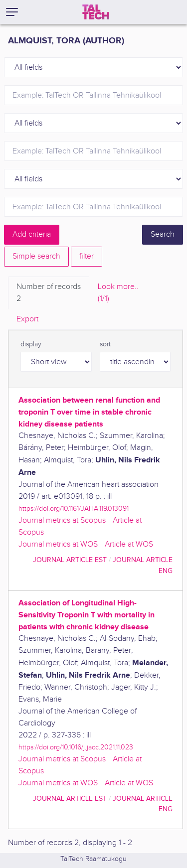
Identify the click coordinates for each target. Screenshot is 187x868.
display (31, 344)
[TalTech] (96, 12)
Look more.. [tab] (118, 293)
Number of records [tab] (49, 293)
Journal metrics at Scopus (62, 520)
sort (105, 344)
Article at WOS (129, 544)
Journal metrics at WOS (58, 544)
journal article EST (70, 560)
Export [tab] (27, 319)
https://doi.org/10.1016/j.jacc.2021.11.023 (76, 747)
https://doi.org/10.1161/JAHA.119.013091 (74, 508)
